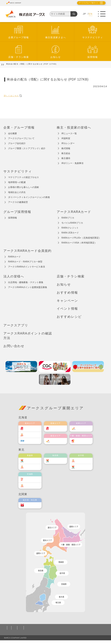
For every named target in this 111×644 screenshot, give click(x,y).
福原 (80, 441)
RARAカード (14, 257)
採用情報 (93, 57)
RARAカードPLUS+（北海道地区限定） (81, 238)
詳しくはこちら (14, 96)
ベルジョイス (33, 467)
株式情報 (66, 148)
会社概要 (13, 133)
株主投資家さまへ (56, 37)
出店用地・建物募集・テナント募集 (26, 282)
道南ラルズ (57, 428)
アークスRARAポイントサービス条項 (27, 267)
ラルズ (30, 428)
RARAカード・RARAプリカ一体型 (25, 262)
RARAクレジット (70, 228)
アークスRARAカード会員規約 (27, 251)
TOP (6, 64)
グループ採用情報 (17, 212)
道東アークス (84, 428)
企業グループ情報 (19, 37)
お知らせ (56, 57)
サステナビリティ (93, 37)
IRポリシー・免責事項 (72, 163)
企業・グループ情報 (19, 127)
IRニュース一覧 (69, 133)
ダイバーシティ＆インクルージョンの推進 (29, 197)
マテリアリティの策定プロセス (23, 177)
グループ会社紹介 (17, 143)
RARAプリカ (68, 218)
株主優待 (66, 158)
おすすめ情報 (67, 293)
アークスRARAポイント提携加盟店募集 (28, 287)
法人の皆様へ (14, 276)
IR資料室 (66, 138)
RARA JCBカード (70, 233)
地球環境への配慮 (17, 182)
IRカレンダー (68, 143)
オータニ (31, 505)
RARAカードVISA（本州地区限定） (79, 243)
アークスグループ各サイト (86, 3)
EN (91, 14)
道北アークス (58, 441)
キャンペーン (67, 301)
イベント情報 (67, 309)
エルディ (31, 441)
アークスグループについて (21, 138)
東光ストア (32, 435)
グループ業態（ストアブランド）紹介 (27, 148)
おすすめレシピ (69, 317)
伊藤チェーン (33, 479)
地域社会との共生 (17, 192)
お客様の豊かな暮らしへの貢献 (23, 187)
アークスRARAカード (74, 212)
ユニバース (32, 461)
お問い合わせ (14, 346)
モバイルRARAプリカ (72, 223)
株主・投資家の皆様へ (74, 127)
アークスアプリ (16, 325)
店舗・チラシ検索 (19, 57)
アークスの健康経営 (18, 202)
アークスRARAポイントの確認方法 (28, 336)
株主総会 (66, 153)
